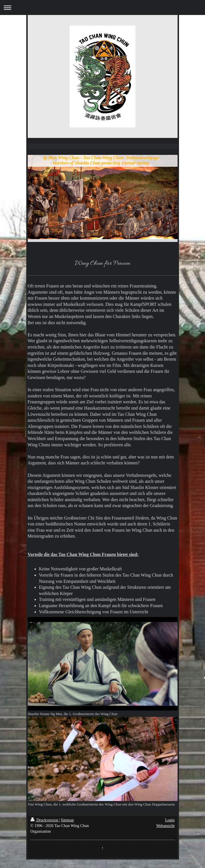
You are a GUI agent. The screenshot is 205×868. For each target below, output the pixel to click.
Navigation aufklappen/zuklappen (102, 7)
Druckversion (45, 820)
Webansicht (166, 826)
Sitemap (67, 820)
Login (170, 820)
